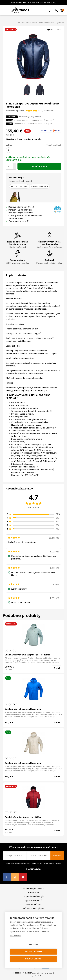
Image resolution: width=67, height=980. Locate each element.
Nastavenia (33, 944)
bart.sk (39, 976)
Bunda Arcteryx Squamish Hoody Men (23, 709)
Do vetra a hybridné (55, 22)
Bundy (42, 22)
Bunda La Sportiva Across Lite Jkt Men (23, 817)
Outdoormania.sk (24, 22)
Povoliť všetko (33, 959)
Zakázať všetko (33, 952)
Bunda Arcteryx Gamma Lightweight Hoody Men (28, 655)
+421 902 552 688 (19, 186)
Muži (35, 22)
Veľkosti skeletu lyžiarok (33, 908)
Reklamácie (33, 892)
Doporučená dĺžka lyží (33, 896)
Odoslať (57, 856)
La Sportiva (19, 111)
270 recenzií (34, 507)
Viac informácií (16, 936)
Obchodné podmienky (33, 888)
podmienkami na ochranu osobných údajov (45, 863)
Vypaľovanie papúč (33, 900)
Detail (57, 668)
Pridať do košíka (39, 166)
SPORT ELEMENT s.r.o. (27, 973)
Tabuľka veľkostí (54, 145)
